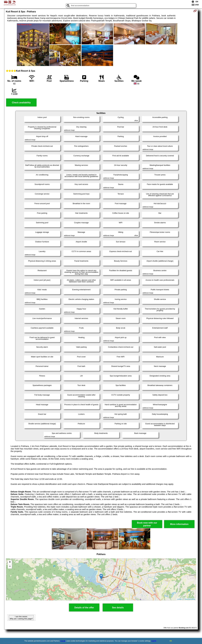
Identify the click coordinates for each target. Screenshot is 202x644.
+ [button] (10, 562)
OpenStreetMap (190, 599)
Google (63, 641)
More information (179, 524)
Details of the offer (84, 608)
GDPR (154, 641)
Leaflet (179, 599)
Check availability (21, 103)
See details (118, 608)
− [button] (10, 567)
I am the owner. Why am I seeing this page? (21, 618)
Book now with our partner (147, 524)
